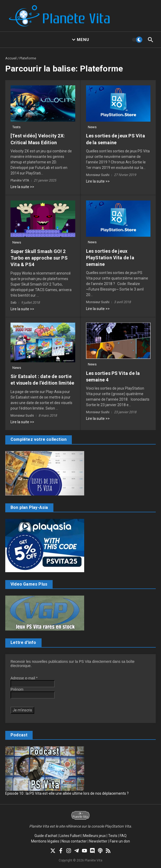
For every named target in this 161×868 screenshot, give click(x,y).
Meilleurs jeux (94, 836)
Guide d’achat (46, 836)
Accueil (11, 58)
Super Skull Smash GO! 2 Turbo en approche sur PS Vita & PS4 (39, 258)
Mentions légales (45, 841)
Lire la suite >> (22, 187)
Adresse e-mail (24, 678)
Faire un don (120, 841)
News (92, 127)
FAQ (123, 836)
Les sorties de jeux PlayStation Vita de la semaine (110, 258)
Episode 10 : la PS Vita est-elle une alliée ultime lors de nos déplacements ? (67, 793)
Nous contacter (74, 841)
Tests (16, 127)
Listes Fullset (70, 836)
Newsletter (98, 841)
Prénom (17, 689)
